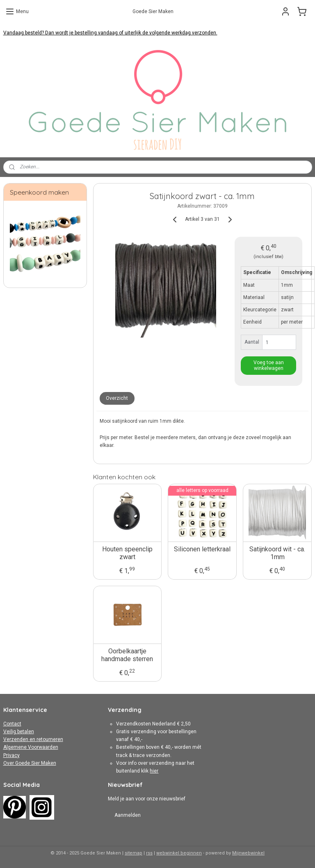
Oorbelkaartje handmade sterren (128, 655)
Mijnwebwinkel (248, 853)
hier (154, 771)
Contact (12, 724)
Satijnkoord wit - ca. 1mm (278, 553)
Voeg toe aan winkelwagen (269, 365)
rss (149, 853)
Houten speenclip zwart (127, 553)
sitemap (134, 853)
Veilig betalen (19, 732)
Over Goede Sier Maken (30, 763)
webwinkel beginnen (179, 853)
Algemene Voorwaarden (31, 747)
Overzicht (117, 398)
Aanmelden (128, 815)
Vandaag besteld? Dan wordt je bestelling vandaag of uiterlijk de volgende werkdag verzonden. (110, 33)
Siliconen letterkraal (203, 549)
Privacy (11, 755)
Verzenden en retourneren (33, 739)
